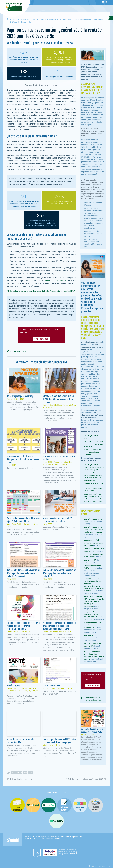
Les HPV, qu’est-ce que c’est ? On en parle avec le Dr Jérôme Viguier (94, 467)
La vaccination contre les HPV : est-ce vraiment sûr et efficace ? (94, 444)
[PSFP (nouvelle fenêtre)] (80, 805)
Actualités (22, 19)
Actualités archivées (36, 19)
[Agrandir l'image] (93, 55)
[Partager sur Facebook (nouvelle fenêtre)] (60, 792)
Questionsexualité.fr (92, 540)
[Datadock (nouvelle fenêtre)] (37, 853)
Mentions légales (47, 839)
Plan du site (36, 839)
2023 (30, 773)
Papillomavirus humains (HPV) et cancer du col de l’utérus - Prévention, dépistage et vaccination (94, 601)
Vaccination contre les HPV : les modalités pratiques (92, 452)
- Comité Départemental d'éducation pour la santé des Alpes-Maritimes (55, 837)
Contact (28, 839)
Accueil (13, 19)
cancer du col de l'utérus (55, 280)
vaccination (17, 773)
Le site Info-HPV (90, 560)
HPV (25, 773)
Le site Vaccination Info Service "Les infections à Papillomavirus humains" (93, 529)
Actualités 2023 (53, 19)
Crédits (57, 839)
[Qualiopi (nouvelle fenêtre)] (61, 852)
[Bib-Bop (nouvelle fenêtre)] (49, 805)
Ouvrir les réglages (41, 339)
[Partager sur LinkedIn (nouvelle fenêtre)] (65, 792)
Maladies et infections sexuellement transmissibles (92, 625)
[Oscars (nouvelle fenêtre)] (57, 821)
